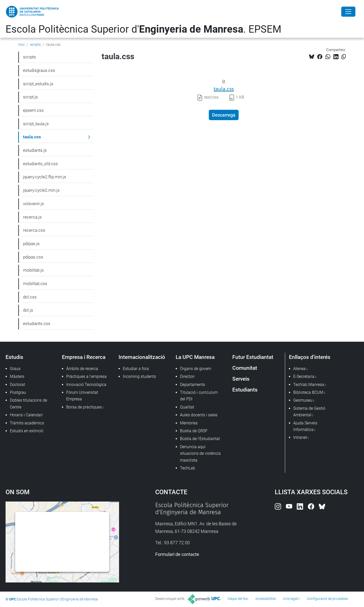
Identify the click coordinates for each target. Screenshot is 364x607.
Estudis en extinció (27, 431)
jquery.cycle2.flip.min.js (45, 177)
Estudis (14, 357)
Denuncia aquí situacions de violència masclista (200, 453)
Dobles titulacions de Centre (28, 404)
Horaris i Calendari (26, 415)
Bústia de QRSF (194, 431)
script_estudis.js (38, 84)
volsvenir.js (33, 204)
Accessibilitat (266, 599)
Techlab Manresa (309, 385)
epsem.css (33, 110)
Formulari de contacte (177, 554)
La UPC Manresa (195, 357)
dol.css (30, 297)
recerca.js (32, 217)
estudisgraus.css (39, 70)
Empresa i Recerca (84, 357)
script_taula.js (36, 124)
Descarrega (224, 115)
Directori (187, 376)
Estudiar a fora (136, 369)
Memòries (189, 423)
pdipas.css (33, 257)
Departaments (192, 385)
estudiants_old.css (40, 164)
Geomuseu (303, 400)
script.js (30, 97)
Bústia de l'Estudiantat (200, 439)
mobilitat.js (33, 270)
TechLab (188, 468)
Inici (21, 45)
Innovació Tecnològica (86, 385)
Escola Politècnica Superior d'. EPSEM (143, 29)
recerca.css (34, 230)
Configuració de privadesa (327, 599)
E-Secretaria (304, 376)
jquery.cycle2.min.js (41, 190)
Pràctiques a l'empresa (86, 376)
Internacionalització (142, 357)
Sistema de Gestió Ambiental (309, 412)
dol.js (28, 310)
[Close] (348, 12)
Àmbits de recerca (82, 369)
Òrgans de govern (196, 369)
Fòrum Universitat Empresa (82, 396)
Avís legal (290, 599)
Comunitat (245, 368)
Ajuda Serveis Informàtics (305, 426)
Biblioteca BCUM (308, 392)
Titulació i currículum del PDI (199, 396)
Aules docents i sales (199, 415)
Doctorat (17, 385)
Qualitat (187, 407)
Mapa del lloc (238, 599)
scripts (35, 45)
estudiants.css (37, 323)
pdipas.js (31, 244)
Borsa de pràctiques (84, 407)
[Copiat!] (344, 57)
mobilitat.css (35, 284)
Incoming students (139, 376)
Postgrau (18, 392)
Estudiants (245, 390)
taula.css (224, 89)
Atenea (299, 369)
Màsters (17, 376)
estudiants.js (35, 150)
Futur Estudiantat (253, 357)
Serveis (241, 379)
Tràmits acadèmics (27, 423)
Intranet (300, 437)
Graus (15, 369)
